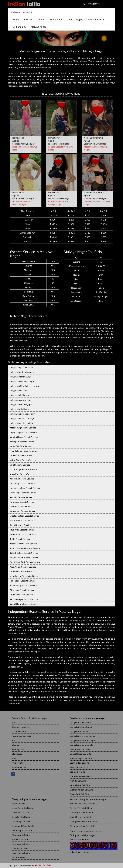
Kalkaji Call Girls (19, 857)
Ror (13, 740)
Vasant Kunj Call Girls (80, 749)
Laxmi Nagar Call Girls (22, 830)
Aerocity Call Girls (20, 839)
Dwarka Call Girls (20, 848)
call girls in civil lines (19, 409)
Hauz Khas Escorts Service (22, 530)
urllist (14, 758)
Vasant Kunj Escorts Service (23, 428)
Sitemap (16, 745)
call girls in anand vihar (20, 400)
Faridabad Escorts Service (22, 502)
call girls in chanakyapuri (21, 404)
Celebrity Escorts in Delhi (81, 812)
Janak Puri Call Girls (21, 812)
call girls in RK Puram (19, 395)
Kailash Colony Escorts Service (24, 553)
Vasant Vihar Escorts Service (23, 544)
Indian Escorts (21, 12)
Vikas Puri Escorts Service (22, 479)
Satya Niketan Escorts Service (24, 604)
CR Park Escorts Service (21, 571)
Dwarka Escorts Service (21, 506)
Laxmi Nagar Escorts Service (23, 493)
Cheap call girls (75, 19)
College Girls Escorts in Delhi (83, 821)
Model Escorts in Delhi (80, 817)
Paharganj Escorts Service (22, 442)
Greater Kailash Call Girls (82, 790)
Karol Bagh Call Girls (21, 821)
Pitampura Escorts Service (22, 590)
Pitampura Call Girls (21, 835)
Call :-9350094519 (91, 4)
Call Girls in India (78, 772)
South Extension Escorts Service (25, 548)
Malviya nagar (38, 27)
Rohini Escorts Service (20, 539)
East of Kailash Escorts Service (24, 557)
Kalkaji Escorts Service (20, 525)
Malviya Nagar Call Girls (81, 758)
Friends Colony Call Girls (81, 776)
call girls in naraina (18, 391)
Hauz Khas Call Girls (21, 853)
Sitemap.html (18, 749)
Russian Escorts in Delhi (81, 808)
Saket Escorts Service (20, 465)
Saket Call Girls (19, 803)
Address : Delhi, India (80, 840)
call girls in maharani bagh (22, 418)
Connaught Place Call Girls (24, 826)
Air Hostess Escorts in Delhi (83, 826)
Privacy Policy (18, 763)
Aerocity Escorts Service (21, 497)
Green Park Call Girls (79, 794)
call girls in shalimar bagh (22, 381)
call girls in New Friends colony (24, 386)
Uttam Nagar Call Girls (22, 808)
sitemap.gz (17, 754)
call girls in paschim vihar (21, 367)
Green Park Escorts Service (22, 520)
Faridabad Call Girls (21, 844)
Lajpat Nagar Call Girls (80, 754)
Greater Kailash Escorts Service (24, 516)
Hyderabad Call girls (21, 736)
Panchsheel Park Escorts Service (25, 562)
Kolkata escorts (96, 19)
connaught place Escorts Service (25, 488)
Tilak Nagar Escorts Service (23, 581)
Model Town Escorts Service (23, 534)
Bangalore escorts (20, 727)
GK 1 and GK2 (19, 27)
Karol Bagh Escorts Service (22, 483)
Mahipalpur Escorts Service (23, 511)
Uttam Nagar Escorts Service (23, 469)
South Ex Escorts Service (21, 595)
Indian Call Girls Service (21, 446)
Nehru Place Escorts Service (23, 460)
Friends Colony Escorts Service (24, 451)
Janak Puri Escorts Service (22, 474)
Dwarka (41, 19)
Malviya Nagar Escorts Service (24, 437)
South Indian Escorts (79, 763)
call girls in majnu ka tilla (21, 423)
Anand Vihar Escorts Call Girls (24, 576)
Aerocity (28, 19)
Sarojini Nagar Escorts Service (24, 599)
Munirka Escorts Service (21, 455)
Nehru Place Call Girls (80, 785)
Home (16, 19)
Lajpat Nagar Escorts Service (23, 432)
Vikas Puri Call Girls (21, 817)
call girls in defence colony (22, 414)
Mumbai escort (19, 767)
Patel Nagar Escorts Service (23, 567)
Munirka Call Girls (78, 781)
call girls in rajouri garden (22, 372)
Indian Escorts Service (80, 852)
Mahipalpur (56, 19)
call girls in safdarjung (20, 377)
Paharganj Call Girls (79, 767)
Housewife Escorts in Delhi (82, 803)
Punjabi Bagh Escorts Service (23, 585)
